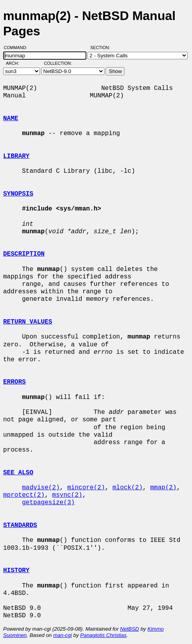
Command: (18, 48)
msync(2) (67, 495)
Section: (102, 48)
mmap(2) (163, 488)
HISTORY (16, 571)
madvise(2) (41, 488)
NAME (11, 119)
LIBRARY (16, 156)
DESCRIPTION (24, 254)
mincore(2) (86, 488)
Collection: (58, 63)
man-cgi (62, 635)
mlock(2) (127, 488)
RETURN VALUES (28, 322)
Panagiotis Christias (103, 635)
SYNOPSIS (18, 194)
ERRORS (15, 382)
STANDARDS (20, 525)
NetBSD (130, 629)
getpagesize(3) (48, 503)
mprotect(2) (24, 495)
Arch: (16, 63)
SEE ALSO (18, 473)
